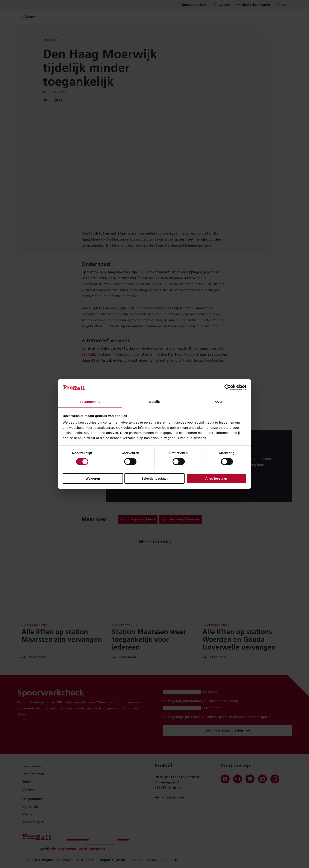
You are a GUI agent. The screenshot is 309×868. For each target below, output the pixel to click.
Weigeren (93, 478)
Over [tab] (219, 402)
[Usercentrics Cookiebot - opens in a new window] (228, 388)
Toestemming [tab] (90, 402)
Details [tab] (154, 402)
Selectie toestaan (155, 478)
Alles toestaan (216, 478)
